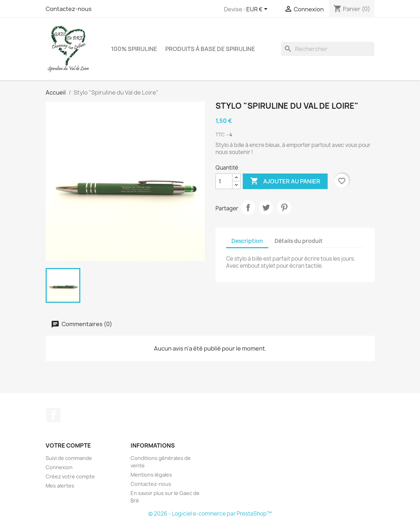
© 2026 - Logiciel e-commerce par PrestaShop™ (210, 514)
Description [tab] (247, 241)
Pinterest (284, 208)
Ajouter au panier (285, 181)
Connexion (59, 467)
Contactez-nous (69, 9)
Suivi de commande (69, 458)
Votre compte (68, 445)
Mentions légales (151, 475)
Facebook (53, 415)
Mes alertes (60, 486)
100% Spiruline (134, 49)
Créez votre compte (70, 476)
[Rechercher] (328, 49)
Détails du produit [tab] (299, 241)
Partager (248, 208)
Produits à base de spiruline (210, 49)
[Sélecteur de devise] (258, 10)
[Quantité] (224, 181)
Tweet (266, 208)
